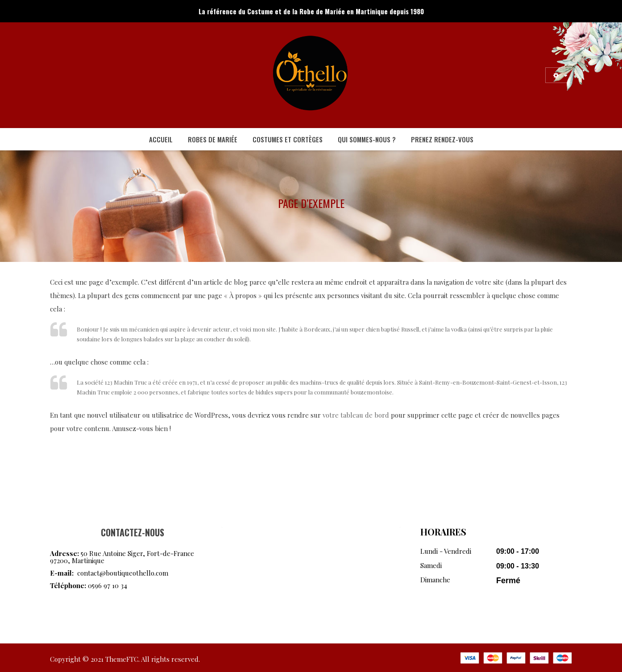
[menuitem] (161, 139)
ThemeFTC (122, 659)
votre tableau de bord (356, 415)
